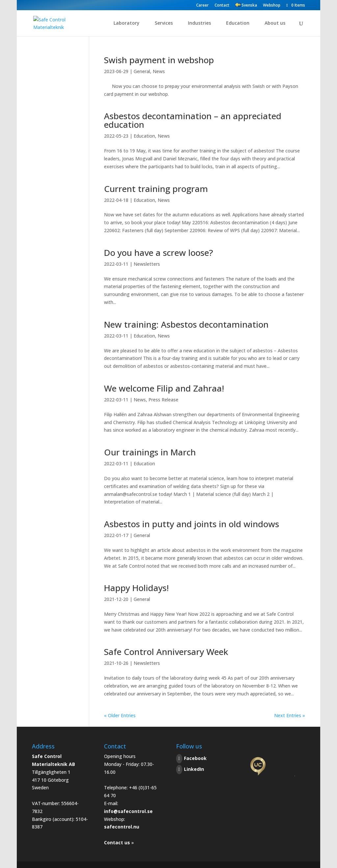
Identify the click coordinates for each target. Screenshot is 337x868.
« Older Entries (120, 715)
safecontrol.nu (122, 827)
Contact (222, 6)
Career (202, 6)
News (159, 71)
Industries (199, 23)
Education (238, 23)
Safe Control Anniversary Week (166, 652)
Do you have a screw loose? (158, 253)
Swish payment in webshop (159, 60)
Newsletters (147, 264)
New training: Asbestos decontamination (186, 324)
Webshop (272, 6)
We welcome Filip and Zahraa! (164, 388)
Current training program (156, 189)
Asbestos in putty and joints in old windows (192, 524)
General (142, 71)
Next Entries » (290, 715)
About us (275, 23)
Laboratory (127, 23)
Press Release (163, 400)
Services (164, 23)
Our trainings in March (150, 452)
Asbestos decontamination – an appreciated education (193, 120)
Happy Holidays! (136, 588)
